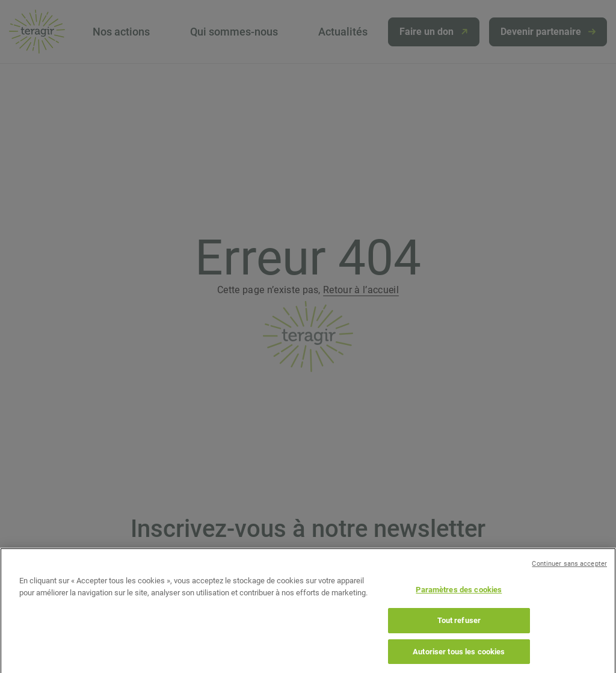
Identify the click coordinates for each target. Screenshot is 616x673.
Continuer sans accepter (569, 571)
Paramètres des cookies (459, 597)
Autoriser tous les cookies (459, 658)
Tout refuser (459, 628)
